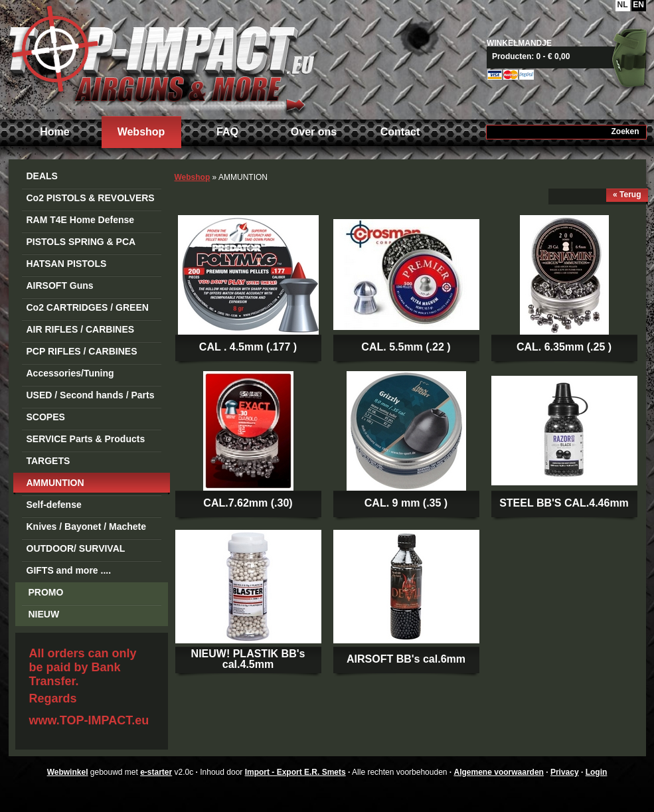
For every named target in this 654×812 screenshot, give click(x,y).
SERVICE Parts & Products (86, 439)
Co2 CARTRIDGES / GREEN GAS (88, 310)
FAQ (227, 132)
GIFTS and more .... (69, 570)
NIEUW (44, 614)
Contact (400, 132)
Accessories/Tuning (70, 373)
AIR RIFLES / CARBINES (81, 329)
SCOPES (46, 417)
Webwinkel (68, 772)
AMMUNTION (55, 483)
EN (638, 5)
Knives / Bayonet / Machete (87, 527)
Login (597, 772)
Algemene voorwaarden (499, 772)
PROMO (46, 592)
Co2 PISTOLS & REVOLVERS (91, 198)
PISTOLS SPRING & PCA (81, 242)
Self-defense (54, 505)
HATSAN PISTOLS (67, 264)
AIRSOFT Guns (60, 285)
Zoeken (625, 131)
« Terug (627, 195)
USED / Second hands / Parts (91, 395)
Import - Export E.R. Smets (161, 58)
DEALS (42, 176)
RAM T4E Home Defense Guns (81, 222)
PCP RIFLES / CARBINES (82, 351)
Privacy (565, 772)
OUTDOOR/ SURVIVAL (76, 548)
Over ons (314, 132)
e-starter (156, 772)
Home (54, 132)
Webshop (141, 132)
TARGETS (48, 461)
